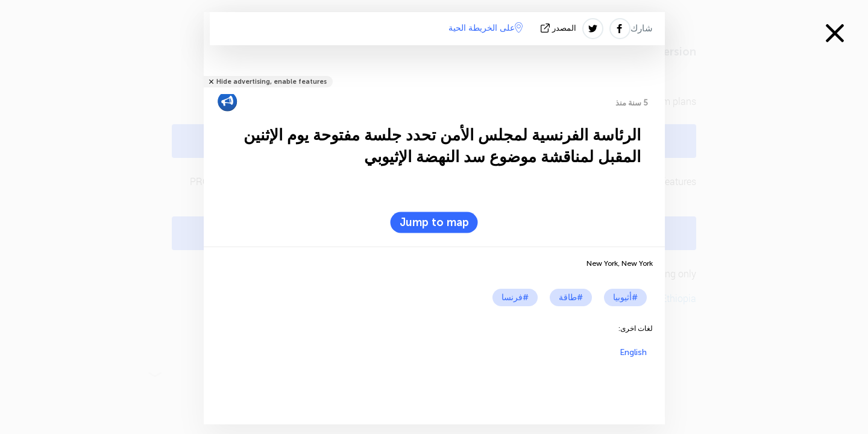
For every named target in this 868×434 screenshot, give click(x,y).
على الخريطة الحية (486, 28)
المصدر (560, 28)
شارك (642, 28)
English (633, 352)
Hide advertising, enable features (272, 82)
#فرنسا (515, 297)
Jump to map (434, 222)
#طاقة (571, 297)
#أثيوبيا (625, 297)
